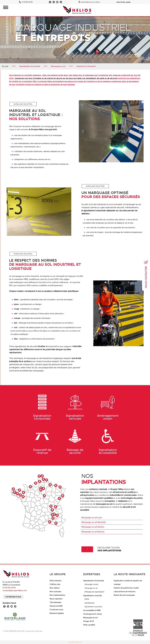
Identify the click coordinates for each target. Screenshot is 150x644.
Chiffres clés (55, 584)
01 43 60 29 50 (27, 2)
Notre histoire (56, 581)
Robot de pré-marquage (124, 595)
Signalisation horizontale (94, 581)
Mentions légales (57, 613)
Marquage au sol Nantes (93, 527)
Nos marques (55, 591)
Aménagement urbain (93, 614)
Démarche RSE (56, 606)
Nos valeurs (55, 588)
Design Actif (89, 621)
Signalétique (89, 603)
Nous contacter (146, 274)
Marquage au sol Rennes (93, 532)
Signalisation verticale (92, 595)
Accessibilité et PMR (92, 610)
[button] (83, 132)
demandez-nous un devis (91, 2)
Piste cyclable (89, 625)
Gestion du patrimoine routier (126, 588)
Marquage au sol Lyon (92, 518)
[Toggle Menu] (6, 7)
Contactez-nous (13, 597)
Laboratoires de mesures (125, 591)
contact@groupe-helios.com (15, 590)
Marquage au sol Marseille (94, 522)
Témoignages (56, 602)
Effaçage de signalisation (94, 592)
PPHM (87, 599)
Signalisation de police (93, 607)
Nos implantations (57, 595)
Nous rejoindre (56, 599)
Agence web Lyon (75, 642)
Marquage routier (91, 584)
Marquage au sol (91, 588)
